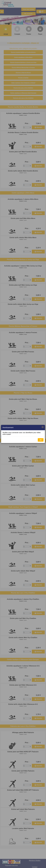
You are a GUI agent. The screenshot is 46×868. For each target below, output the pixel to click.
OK (41, 440)
